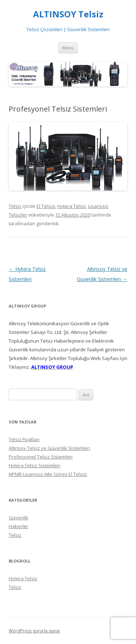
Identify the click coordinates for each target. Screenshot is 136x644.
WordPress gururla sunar (34, 631)
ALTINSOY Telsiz (68, 14)
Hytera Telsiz (72, 206)
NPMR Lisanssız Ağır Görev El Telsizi (48, 474)
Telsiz (15, 206)
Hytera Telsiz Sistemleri (34, 465)
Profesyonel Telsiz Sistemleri (41, 457)
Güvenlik (18, 518)
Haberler (18, 526)
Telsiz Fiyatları (24, 439)
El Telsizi (46, 206)
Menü (68, 48)
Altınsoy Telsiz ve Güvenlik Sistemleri (49, 448)
